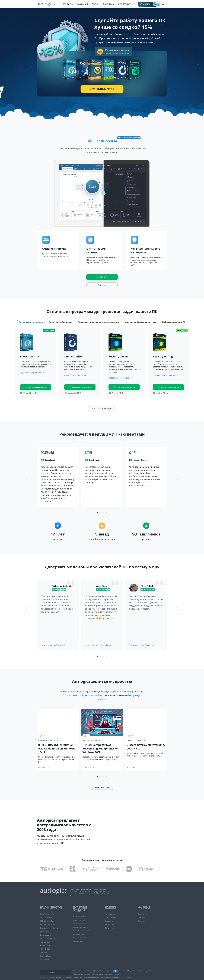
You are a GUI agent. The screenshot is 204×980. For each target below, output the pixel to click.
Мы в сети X (110, 922)
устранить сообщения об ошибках (85, 695)
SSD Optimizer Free (80, 918)
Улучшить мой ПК (102, 89)
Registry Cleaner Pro (48, 918)
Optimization (87, 740)
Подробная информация (31, 373)
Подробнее (102, 285)
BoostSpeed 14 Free (80, 911)
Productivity (42, 740)
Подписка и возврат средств (139, 965)
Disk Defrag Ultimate (48, 932)
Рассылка (109, 915)
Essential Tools (46, 950)
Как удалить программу (103, 968)
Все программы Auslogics (102, 409)
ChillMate (44, 946)
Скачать (104, 277)
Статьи (95, 4)
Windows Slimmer (79, 932)
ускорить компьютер (123, 692)
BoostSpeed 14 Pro (47, 908)
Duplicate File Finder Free (82, 925)
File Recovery (45, 939)
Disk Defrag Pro (46, 911)
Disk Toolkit (44, 953)
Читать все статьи (102, 787)
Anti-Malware (45, 936)
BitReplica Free (78, 928)
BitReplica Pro (45, 925)
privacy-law (121, 965)
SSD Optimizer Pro (47, 915)
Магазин (147, 4)
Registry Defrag (78, 935)
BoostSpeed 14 (106, 140)
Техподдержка (111, 908)
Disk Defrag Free (79, 914)
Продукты (68, 4)
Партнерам (109, 4)
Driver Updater (46, 929)
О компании (142, 908)
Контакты (141, 911)
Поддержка (124, 4)
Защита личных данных (104, 965)
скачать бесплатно (37, 387)
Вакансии (141, 915)
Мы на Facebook (111, 918)
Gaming (130, 740)
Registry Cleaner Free (81, 921)
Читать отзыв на (53, 645)
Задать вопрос (111, 911)
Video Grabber (45, 943)
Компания (82, 4)
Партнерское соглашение (83, 968)
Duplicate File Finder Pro (49, 922)
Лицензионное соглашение (84, 965)
